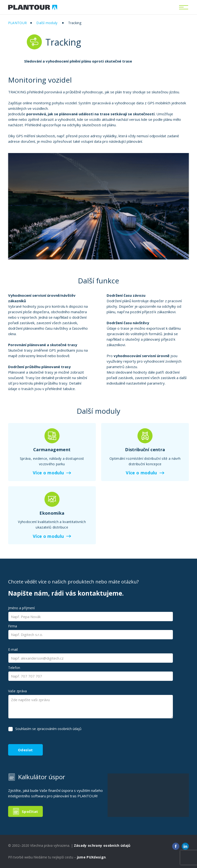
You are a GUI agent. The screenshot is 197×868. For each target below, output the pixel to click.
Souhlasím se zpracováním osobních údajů (48, 729)
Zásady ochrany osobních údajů (102, 845)
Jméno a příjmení (21, 608)
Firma (13, 626)
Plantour (18, 23)
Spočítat (30, 811)
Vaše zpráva (17, 691)
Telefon (14, 668)
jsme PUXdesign (91, 857)
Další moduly (47, 23)
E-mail (13, 649)
